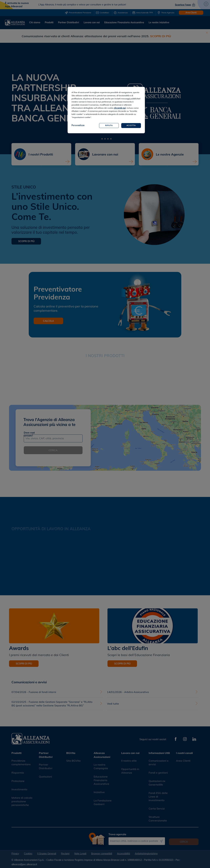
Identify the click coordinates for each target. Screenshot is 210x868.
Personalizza (78, 125)
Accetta (131, 125)
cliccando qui (120, 108)
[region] (106, 110)
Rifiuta (109, 125)
